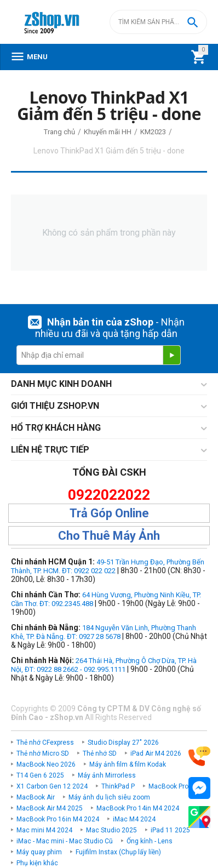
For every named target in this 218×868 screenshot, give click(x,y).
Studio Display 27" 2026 (123, 743)
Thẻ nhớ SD (100, 753)
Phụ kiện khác (37, 863)
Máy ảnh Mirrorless (107, 775)
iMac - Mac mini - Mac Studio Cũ (65, 841)
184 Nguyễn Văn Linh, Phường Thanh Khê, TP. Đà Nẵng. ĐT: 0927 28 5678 (104, 632)
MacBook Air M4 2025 (50, 808)
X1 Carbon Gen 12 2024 (52, 786)
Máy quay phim (39, 852)
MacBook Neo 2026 (46, 764)
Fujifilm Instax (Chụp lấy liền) (118, 852)
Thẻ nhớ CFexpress (45, 743)
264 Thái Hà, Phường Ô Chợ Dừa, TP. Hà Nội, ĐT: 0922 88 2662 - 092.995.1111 (104, 665)
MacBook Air (36, 797)
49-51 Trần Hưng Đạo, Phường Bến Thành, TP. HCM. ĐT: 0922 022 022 (108, 566)
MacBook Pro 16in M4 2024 (58, 819)
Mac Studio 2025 (111, 830)
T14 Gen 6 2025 (40, 775)
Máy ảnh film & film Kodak (128, 764)
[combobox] (158, 22)
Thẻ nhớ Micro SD (43, 753)
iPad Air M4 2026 (156, 753)
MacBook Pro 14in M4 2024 (138, 808)
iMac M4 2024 (134, 819)
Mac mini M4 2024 (44, 830)
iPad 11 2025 (170, 830)
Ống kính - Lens (150, 841)
